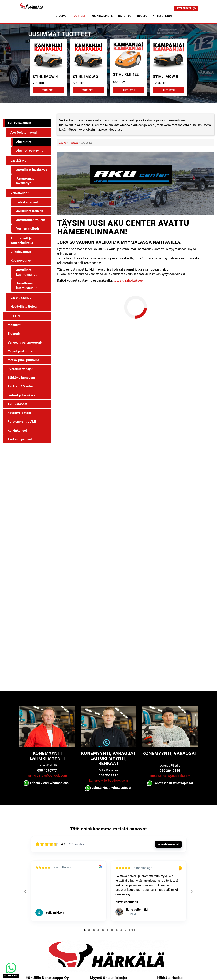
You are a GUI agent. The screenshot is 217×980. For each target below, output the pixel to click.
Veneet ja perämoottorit (25, 342)
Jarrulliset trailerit (30, 211)
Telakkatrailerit (27, 202)
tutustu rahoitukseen (129, 280)
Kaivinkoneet (17, 430)
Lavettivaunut (21, 297)
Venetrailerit (20, 193)
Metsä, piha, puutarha (24, 360)
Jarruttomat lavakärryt (25, 181)
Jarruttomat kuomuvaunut (26, 286)
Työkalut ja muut (20, 439)
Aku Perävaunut (19, 123)
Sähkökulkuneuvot (21, 378)
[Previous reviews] (25, 892)
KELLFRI (14, 316)
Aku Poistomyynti (24, 133)
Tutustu (48, 90)
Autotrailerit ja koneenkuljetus (22, 241)
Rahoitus (125, 16)
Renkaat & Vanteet (21, 386)
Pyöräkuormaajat (20, 369)
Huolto (142, 16)
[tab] (85, 930)
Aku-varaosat (17, 404)
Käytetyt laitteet (19, 413)
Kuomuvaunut (21, 260)
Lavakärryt (18, 160)
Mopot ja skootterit (22, 351)
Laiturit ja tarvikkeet (22, 395)
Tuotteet (79, 16)
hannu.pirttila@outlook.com (47, 776)
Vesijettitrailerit (28, 229)
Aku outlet (24, 142)
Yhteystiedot (163, 16)
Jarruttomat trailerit (31, 220)
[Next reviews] (192, 892)
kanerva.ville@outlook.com (108, 780)
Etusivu (61, 16)
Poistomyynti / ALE (22, 421)
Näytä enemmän (127, 902)
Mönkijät (14, 325)
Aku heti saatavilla (30, 151)
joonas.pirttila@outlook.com (170, 776)
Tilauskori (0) (186, 8)
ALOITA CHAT (11, 976)
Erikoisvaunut (21, 252)
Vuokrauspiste (102, 16)
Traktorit (14, 334)
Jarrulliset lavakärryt (31, 170)
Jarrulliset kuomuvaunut (26, 272)
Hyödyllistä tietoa (24, 306)
